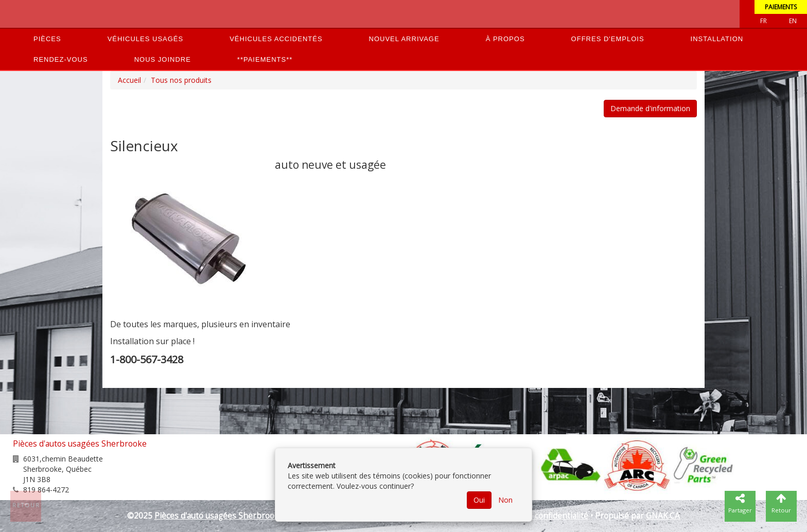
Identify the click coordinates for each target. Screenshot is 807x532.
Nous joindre (163, 59)
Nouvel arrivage (404, 39)
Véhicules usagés (146, 39)
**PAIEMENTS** (265, 59)
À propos (505, 39)
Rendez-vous (61, 59)
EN (793, 21)
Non (505, 500)
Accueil (129, 80)
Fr (764, 21)
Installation (717, 39)
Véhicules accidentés (276, 39)
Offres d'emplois (608, 39)
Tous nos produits (181, 80)
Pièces (47, 39)
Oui (479, 500)
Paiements (781, 7)
